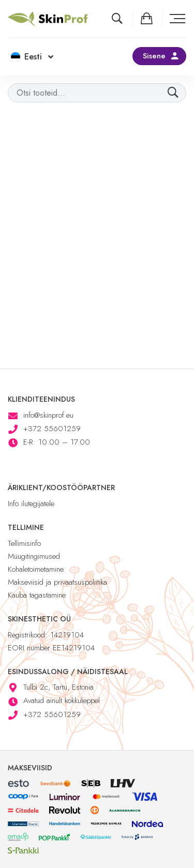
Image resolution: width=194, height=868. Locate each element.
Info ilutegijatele (31, 504)
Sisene (154, 56)
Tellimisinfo (24, 543)
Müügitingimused (34, 556)
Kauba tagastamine (37, 595)
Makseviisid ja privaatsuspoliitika (57, 582)
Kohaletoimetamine (36, 569)
